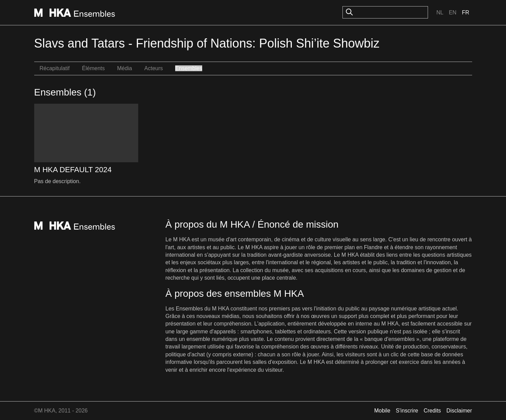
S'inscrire (407, 411)
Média (125, 68)
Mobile (382, 411)
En (453, 12)
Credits (432, 411)
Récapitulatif (55, 68)
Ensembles (189, 68)
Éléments (94, 68)
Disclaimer (459, 411)
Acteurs (154, 68)
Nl (440, 12)
